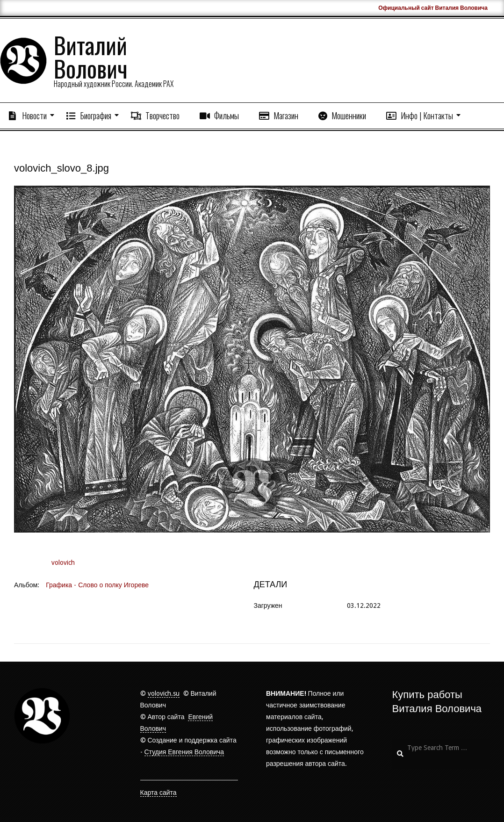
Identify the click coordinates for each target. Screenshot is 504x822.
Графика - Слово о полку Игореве (97, 585)
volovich (63, 562)
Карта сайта (158, 793)
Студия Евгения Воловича (184, 752)
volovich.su (164, 693)
